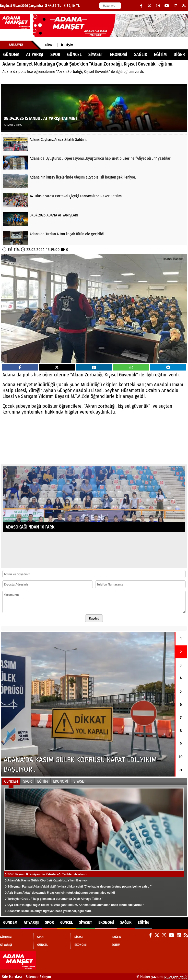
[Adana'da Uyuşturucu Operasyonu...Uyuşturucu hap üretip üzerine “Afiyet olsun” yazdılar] (94, 163)
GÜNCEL (74, 55)
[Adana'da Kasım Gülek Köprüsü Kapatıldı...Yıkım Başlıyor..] (88, 704)
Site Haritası (12, 977)
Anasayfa (16, 45)
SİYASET (96, 55)
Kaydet (94, 618)
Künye (50, 45)
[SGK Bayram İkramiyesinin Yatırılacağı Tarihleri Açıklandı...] (94, 851)
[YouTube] (167, 6)
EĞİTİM (160, 55)
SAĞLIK (141, 55)
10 (181, 757)
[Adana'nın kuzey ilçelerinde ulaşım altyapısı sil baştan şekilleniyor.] (94, 181)
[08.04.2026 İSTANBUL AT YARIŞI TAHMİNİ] (94, 107)
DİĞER (179, 55)
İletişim (67, 45)
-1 (181, 770)
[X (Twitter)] (149, 6)
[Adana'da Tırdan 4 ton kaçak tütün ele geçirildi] (94, 238)
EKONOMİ (118, 55)
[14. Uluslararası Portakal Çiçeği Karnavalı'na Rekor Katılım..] (94, 200)
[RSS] (184, 6)
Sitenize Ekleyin (38, 977)
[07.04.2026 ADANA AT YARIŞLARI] (94, 219)
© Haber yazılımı (162, 977)
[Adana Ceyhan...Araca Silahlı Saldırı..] (94, 144)
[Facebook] (141, 6)
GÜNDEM (11, 55)
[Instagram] (158, 6)
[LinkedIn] (176, 6)
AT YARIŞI (35, 55)
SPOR (55, 55)
